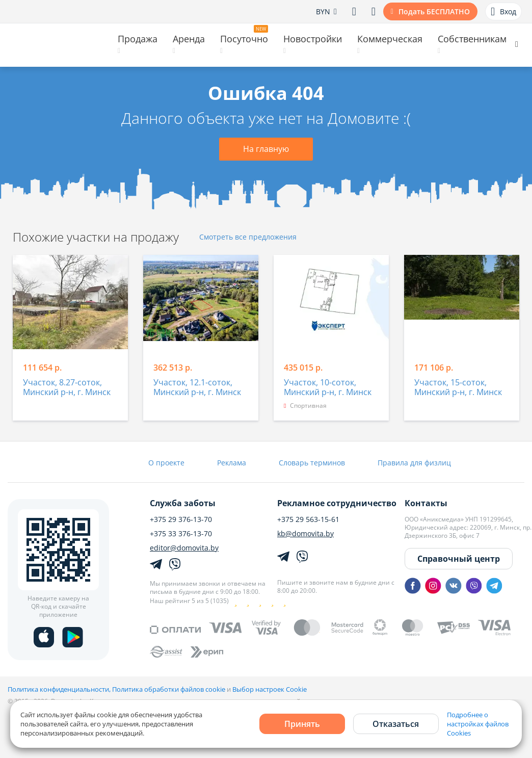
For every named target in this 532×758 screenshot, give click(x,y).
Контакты (426, 503)
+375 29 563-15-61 (308, 519)
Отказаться (396, 724)
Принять (302, 724)
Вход (503, 12)
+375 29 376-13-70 (181, 519)
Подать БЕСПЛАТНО (434, 11)
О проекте (166, 463)
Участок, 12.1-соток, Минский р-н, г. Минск (197, 388)
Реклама (232, 463)
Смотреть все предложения (248, 237)
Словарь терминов (312, 463)
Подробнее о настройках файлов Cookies (478, 724)
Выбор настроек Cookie (270, 689)
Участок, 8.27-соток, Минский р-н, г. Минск (67, 388)
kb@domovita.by (305, 534)
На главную (266, 149)
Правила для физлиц (414, 463)
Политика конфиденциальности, (60, 689)
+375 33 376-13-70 (181, 534)
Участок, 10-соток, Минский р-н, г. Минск (328, 388)
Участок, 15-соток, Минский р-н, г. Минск (458, 388)
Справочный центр (459, 559)
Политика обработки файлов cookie (169, 689)
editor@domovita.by (184, 548)
